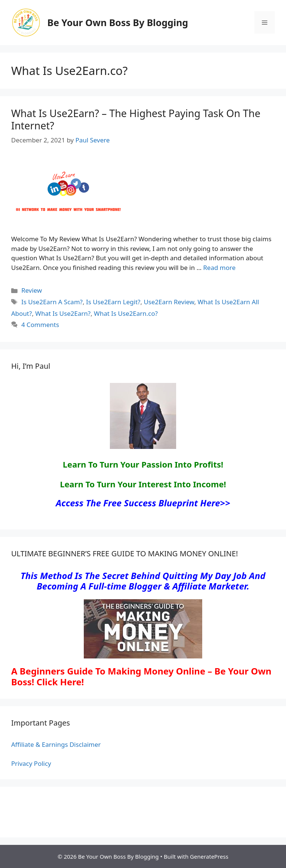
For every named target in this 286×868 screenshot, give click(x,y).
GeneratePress (209, 856)
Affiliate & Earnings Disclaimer (56, 744)
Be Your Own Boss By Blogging (118, 22)
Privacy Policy (31, 763)
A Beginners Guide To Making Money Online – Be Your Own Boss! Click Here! (141, 676)
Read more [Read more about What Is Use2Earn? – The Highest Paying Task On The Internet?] (220, 268)
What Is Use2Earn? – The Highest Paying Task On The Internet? (136, 119)
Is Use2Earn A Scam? (52, 302)
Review (31, 290)
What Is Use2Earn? (63, 313)
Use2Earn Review (169, 302)
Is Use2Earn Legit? (113, 302)
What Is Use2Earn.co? (126, 313)
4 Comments (40, 325)
